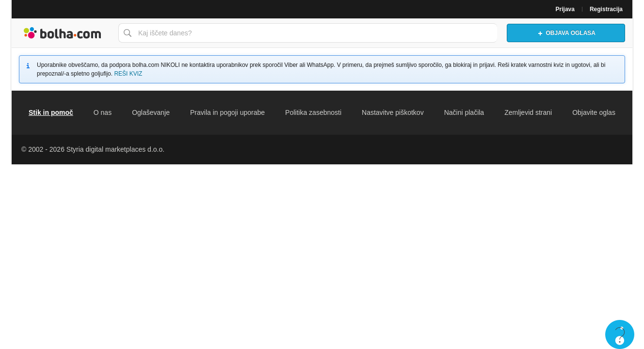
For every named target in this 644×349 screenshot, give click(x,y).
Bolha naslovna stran (63, 33)
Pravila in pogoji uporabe (227, 112)
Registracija (606, 9)
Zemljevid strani (528, 112)
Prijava (565, 9)
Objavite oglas (594, 112)
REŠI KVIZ (128, 74)
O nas (103, 112)
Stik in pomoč (51, 112)
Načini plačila (464, 112)
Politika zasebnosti (313, 112)
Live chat (620, 334)
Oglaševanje (151, 112)
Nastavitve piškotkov (393, 112)
